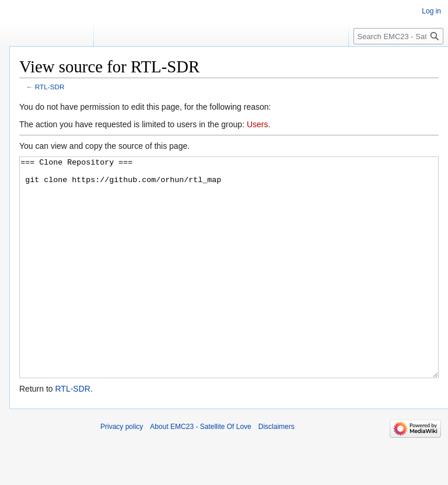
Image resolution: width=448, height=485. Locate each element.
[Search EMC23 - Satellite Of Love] (398, 36)
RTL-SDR (50, 87)
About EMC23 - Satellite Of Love (200, 470)
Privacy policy (122, 470)
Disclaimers (276, 470)
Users (258, 124)
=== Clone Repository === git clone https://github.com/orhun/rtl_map (229, 289)
